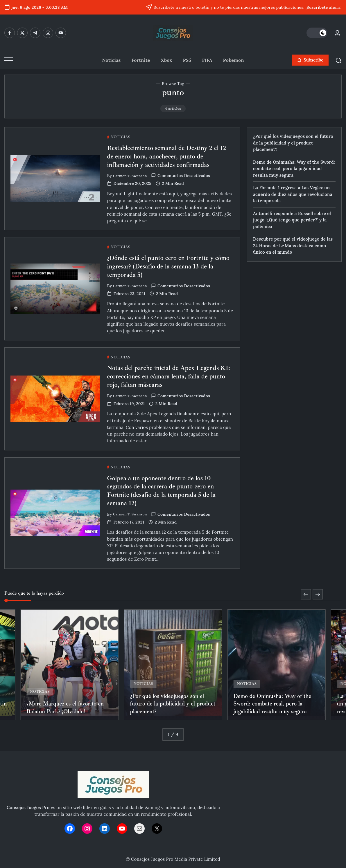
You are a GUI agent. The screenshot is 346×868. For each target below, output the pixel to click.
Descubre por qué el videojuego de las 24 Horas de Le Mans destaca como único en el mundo (293, 246)
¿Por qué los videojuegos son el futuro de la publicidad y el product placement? (293, 143)
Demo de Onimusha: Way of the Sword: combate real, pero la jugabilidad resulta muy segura (294, 169)
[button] (317, 33)
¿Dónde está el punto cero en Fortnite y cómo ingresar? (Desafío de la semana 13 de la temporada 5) (168, 276)
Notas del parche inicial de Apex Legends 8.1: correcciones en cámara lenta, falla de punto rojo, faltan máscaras (170, 385)
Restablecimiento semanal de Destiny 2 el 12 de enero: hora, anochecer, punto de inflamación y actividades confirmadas (170, 156)
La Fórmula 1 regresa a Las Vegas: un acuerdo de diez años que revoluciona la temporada (293, 194)
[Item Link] (69, 664)
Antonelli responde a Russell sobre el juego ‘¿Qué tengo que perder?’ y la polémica (292, 220)
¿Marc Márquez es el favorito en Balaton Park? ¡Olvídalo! (67, 707)
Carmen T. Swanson (132, 176)
